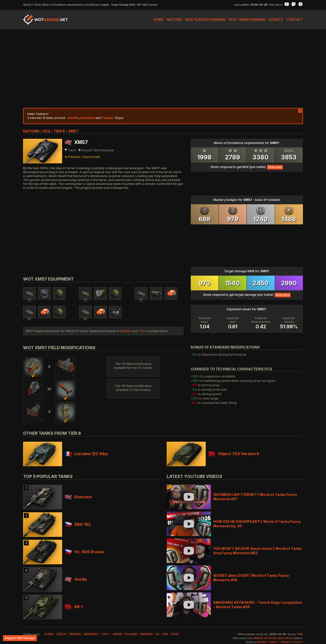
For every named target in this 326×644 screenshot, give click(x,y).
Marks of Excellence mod (273, 638)
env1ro (262, 642)
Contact (294, 19)
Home (159, 19)
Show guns (275, 167)
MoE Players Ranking (206, 19)
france (75, 634)
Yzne (142, 331)
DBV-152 (78, 524)
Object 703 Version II (233, 454)
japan (117, 634)
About (274, 642)
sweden (146, 634)
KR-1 (74, 607)
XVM (300, 634)
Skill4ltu (126, 331)
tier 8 (59, 131)
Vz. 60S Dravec (84, 552)
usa (47, 131)
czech (61, 634)
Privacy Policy (292, 642)
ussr (175, 634)
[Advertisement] (163, 69)
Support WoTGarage (20, 638)
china (49, 634)
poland (131, 634)
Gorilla (76, 579)
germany (91, 634)
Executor (78, 497)
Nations (175, 19)
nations (31, 131)
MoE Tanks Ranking (247, 19)
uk (157, 634)
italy (105, 634)
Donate (276, 19)
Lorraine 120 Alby (86, 454)
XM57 (73, 131)
